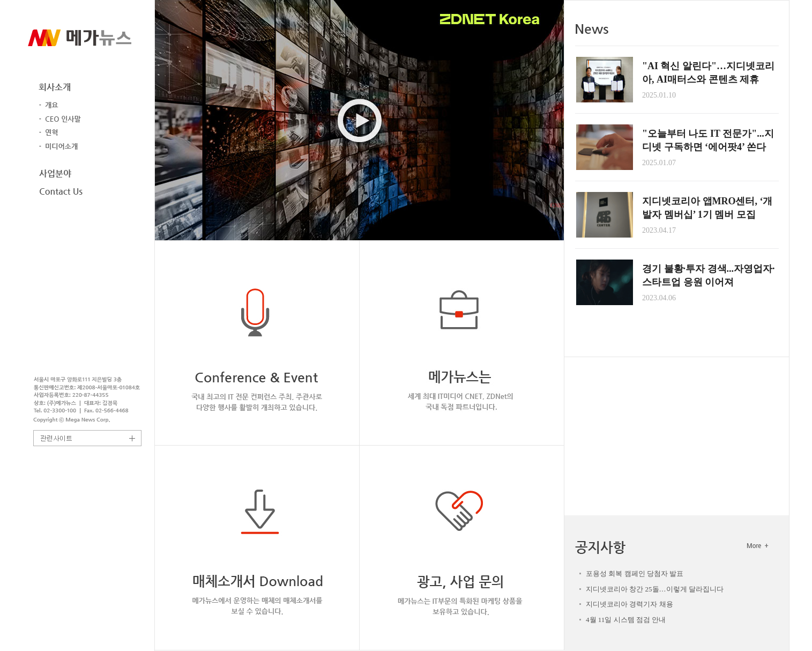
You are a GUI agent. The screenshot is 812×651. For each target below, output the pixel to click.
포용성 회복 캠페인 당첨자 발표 (635, 574)
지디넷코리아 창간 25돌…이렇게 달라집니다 (655, 589)
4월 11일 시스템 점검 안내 (626, 620)
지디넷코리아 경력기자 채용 (630, 604)
